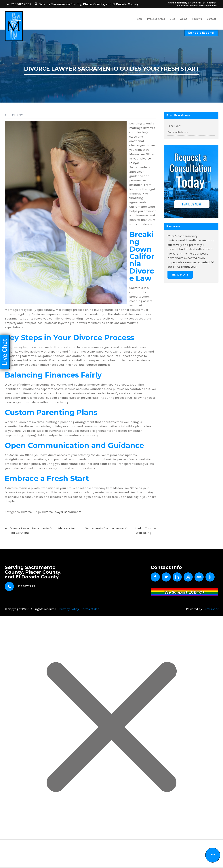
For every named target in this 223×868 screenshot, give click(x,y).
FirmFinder (211, 609)
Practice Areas (156, 19)
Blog (173, 19)
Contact (211, 19)
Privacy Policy (69, 609)
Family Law (174, 126)
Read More (180, 275)
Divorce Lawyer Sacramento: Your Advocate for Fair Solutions (40, 530)
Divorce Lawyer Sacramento (62, 512)
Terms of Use (90, 609)
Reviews (197, 19)
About (184, 19)
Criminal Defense (178, 132)
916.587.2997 (21, 4)
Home (139, 19)
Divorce (26, 512)
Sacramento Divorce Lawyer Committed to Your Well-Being (121, 530)
